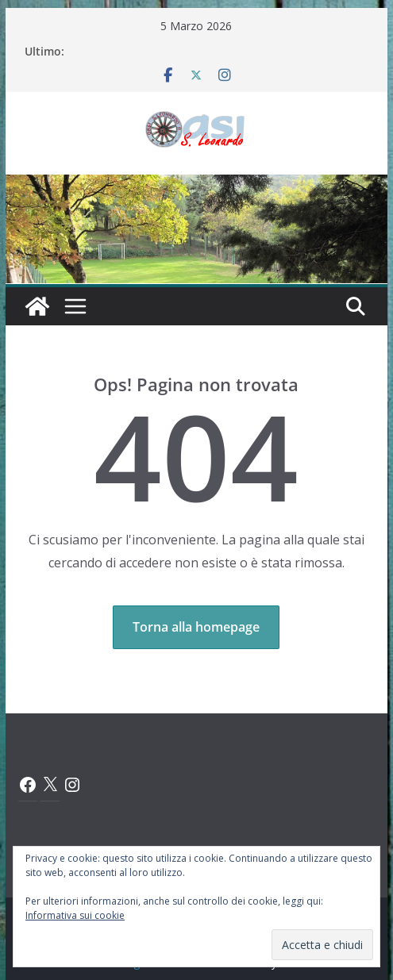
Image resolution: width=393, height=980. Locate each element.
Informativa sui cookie (75, 915)
